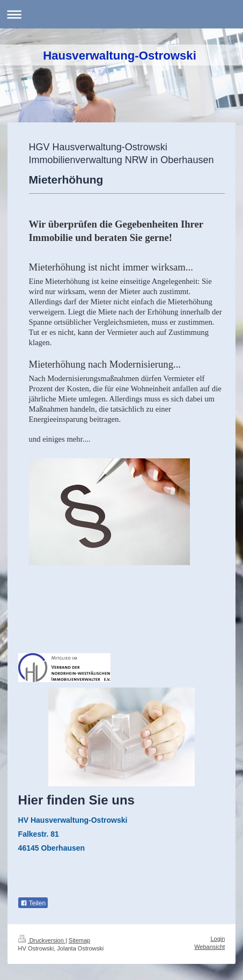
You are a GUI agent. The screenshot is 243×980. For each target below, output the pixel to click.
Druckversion (42, 940)
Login (218, 939)
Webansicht (209, 947)
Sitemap (79, 940)
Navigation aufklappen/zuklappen (121, 14)
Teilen (33, 903)
